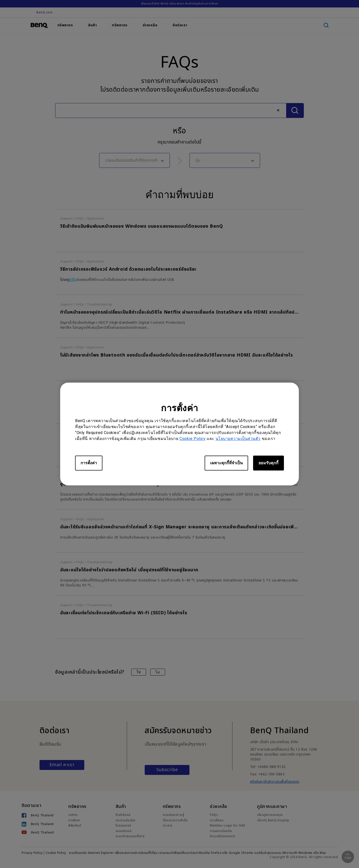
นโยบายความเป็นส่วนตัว (238, 439)
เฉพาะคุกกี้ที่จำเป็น (226, 463)
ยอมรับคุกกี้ (269, 463)
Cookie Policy (192, 439)
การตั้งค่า (89, 463)
